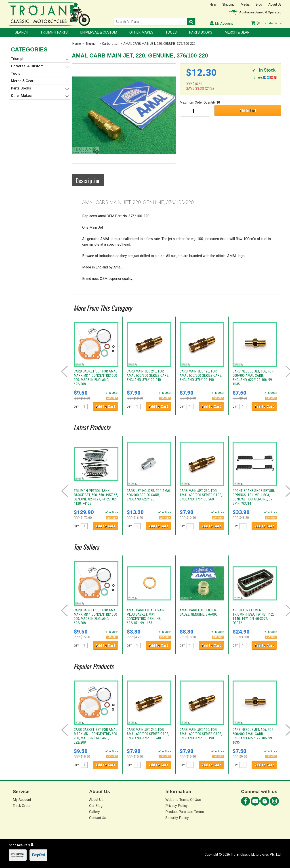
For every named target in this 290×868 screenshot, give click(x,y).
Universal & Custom (99, 32)
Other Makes (141, 32)
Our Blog (96, 806)
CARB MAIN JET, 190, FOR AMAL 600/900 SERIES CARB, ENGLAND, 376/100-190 (201, 375)
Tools (171, 32)
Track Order (22, 806)
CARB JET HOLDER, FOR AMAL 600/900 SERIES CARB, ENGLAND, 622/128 (149, 495)
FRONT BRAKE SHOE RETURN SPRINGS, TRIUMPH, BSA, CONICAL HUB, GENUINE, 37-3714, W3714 (254, 497)
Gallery (95, 812)
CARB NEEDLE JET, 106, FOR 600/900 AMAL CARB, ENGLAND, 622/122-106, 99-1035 (253, 378)
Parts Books (201, 32)
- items (266, 23)
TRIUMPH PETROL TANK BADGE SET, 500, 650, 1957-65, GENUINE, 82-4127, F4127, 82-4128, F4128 (96, 497)
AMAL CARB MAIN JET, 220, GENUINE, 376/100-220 (159, 44)
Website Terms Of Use (183, 800)
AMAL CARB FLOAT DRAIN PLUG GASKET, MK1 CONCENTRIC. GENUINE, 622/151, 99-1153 (146, 617)
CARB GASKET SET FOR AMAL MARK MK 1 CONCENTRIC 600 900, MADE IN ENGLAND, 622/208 (96, 378)
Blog (259, 4)
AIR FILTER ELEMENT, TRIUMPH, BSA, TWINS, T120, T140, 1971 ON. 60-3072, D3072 (254, 617)
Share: (265, 77)
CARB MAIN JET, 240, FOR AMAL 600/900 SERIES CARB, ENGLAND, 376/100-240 (148, 375)
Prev (64, 372)
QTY (76, 407)
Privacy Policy (177, 806)
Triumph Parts (54, 32)
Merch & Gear (237, 32)
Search (21, 32)
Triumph (91, 44)
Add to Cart (248, 110)
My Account (22, 800)
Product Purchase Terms (185, 812)
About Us (275, 4)
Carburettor (110, 44)
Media (245, 4)
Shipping (228, 4)
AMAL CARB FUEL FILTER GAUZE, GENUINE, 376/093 (199, 612)
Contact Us (98, 818)
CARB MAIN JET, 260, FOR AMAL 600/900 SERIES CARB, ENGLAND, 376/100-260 (201, 495)
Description (88, 181)
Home (77, 44)
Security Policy (177, 818)
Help (213, 4)
